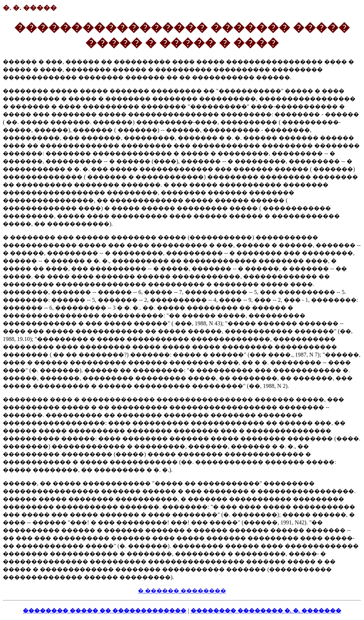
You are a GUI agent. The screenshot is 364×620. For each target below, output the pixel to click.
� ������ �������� (182, 591)
